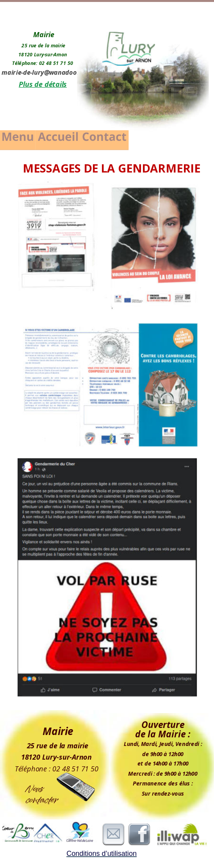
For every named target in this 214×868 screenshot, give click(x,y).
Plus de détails (43, 84)
